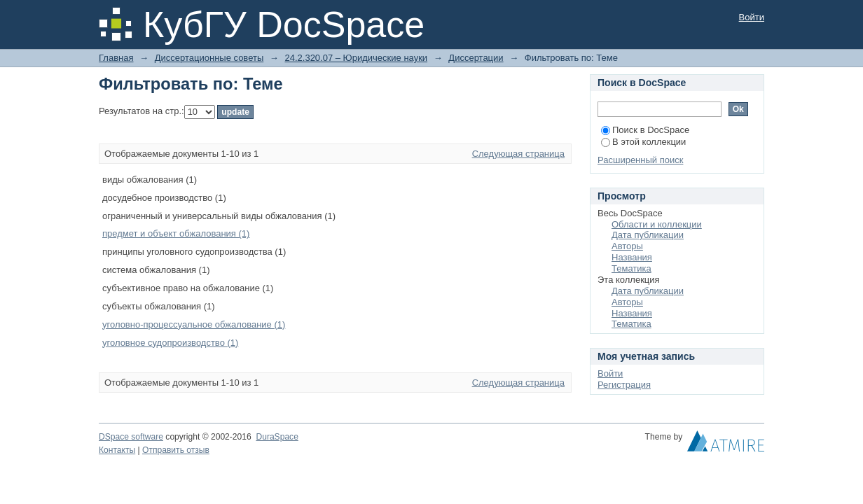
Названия (632, 257)
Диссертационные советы (209, 58)
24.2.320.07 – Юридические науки (356, 58)
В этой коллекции (643, 142)
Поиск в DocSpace (645, 130)
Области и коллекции (657, 224)
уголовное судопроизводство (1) (170, 343)
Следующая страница (518, 154)
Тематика (631, 268)
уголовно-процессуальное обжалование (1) (194, 324)
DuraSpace (277, 437)
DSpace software (131, 437)
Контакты (117, 450)
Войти (752, 17)
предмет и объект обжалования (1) (176, 233)
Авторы (627, 246)
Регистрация (624, 385)
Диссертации (476, 58)
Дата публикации (648, 235)
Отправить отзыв (176, 450)
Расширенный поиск (640, 160)
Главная (116, 58)
